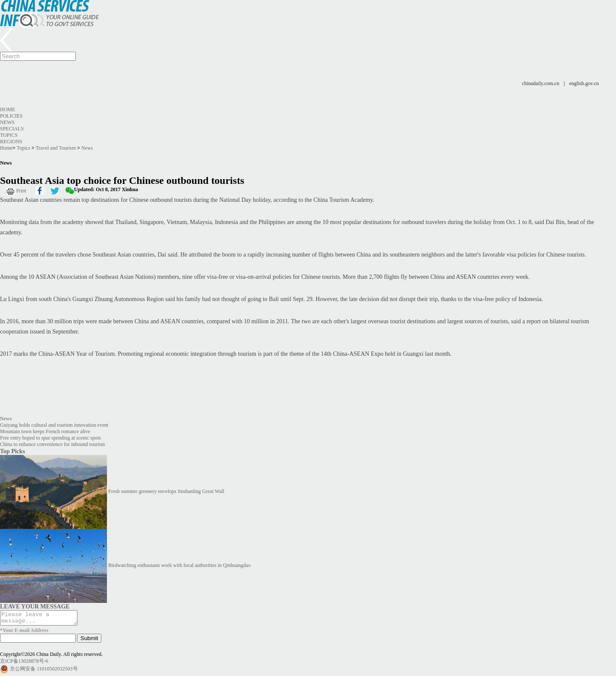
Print (21, 191)
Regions (11, 142)
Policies (11, 116)
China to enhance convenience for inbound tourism (52, 444)
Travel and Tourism (56, 148)
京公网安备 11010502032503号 (44, 671)
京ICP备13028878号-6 (24, 664)
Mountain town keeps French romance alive (45, 431)
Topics (9, 135)
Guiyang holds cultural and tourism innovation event (54, 425)
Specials (12, 129)
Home (7, 109)
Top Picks (12, 451)
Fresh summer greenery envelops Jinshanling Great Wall (166, 491)
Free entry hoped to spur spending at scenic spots (50, 438)
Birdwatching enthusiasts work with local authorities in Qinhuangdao (179, 565)
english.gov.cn (584, 83)
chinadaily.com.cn (540, 83)
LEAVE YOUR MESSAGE (35, 606)
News (7, 122)
